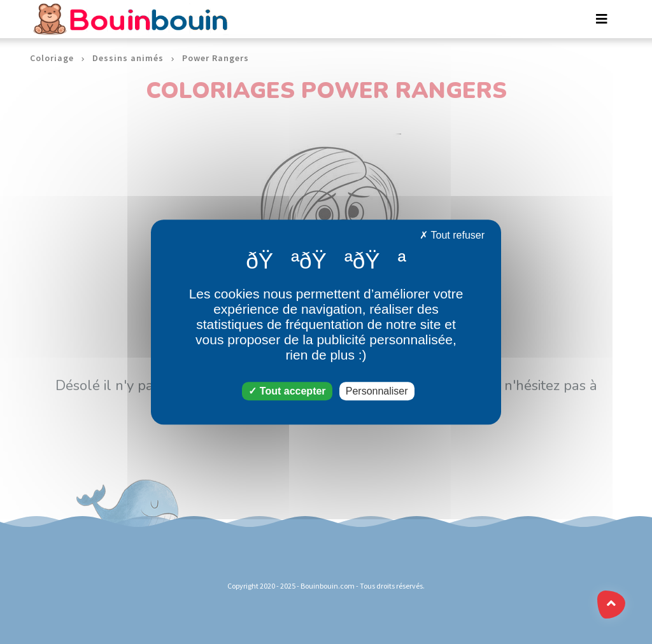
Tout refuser (452, 235)
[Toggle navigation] (602, 19)
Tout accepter (287, 391)
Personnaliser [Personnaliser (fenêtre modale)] (377, 391)
